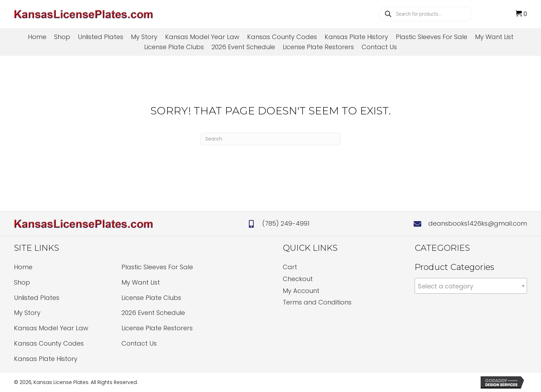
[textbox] (471, 286)
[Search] (270, 139)
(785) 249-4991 (286, 223)
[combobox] (471, 286)
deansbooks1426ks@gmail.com (478, 223)
